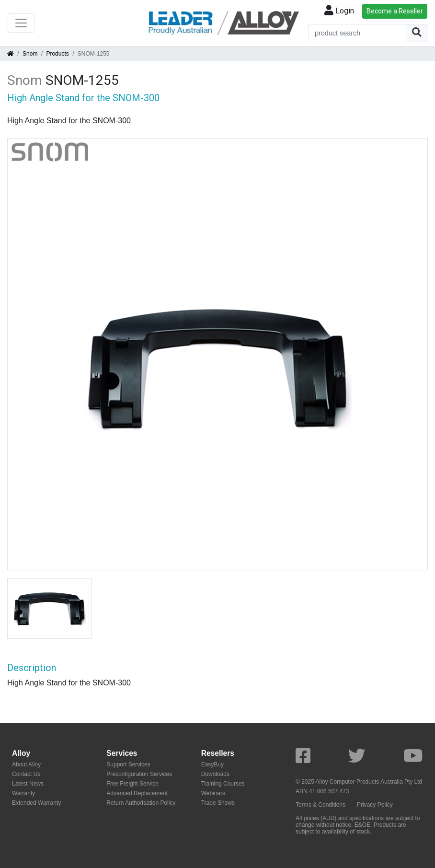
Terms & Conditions (321, 805)
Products (57, 54)
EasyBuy (212, 764)
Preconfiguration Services (139, 774)
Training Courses (223, 784)
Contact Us (26, 774)
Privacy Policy (375, 805)
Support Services (128, 764)
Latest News (28, 784)
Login (339, 11)
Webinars (213, 793)
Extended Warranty (36, 803)
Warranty (23, 793)
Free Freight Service (132, 784)
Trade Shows (218, 803)
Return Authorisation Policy (141, 803)
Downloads (215, 774)
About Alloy (26, 764)
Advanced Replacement (137, 793)
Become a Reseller (395, 11)
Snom (30, 54)
